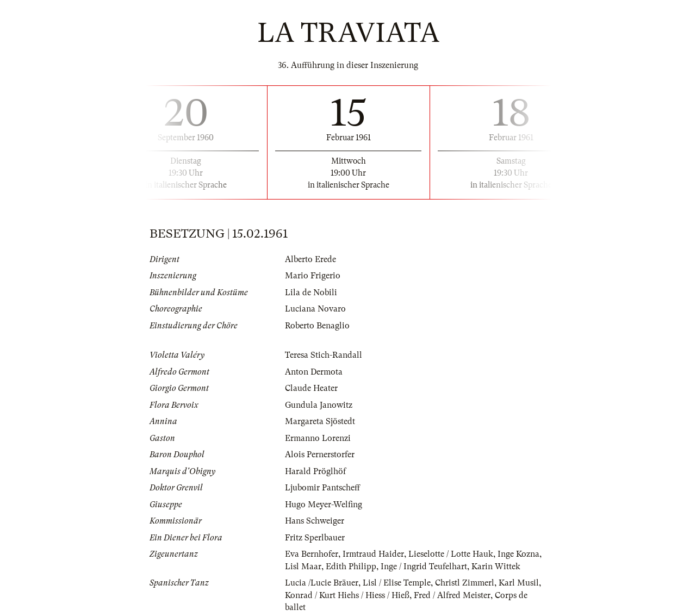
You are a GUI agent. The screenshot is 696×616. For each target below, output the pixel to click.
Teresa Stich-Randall (324, 355)
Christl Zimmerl (465, 583)
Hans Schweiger (315, 521)
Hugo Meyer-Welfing (324, 505)
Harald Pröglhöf (315, 471)
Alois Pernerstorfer (320, 455)
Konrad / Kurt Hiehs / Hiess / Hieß (347, 595)
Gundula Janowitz (319, 405)
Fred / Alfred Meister (452, 595)
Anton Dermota (314, 372)
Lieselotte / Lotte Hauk (451, 554)
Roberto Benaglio (317, 326)
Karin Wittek (496, 567)
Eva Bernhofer (312, 554)
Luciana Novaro (315, 309)
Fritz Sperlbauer (315, 538)
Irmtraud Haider (373, 554)
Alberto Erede (310, 259)
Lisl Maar (303, 567)
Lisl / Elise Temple (397, 583)
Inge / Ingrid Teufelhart (424, 567)
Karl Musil (519, 583)
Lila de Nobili (311, 293)
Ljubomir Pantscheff (322, 488)
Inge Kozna (518, 554)
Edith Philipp (351, 567)
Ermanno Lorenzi (318, 438)
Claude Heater (311, 388)
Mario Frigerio (313, 276)
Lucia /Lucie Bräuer (322, 583)
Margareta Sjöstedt (320, 421)
